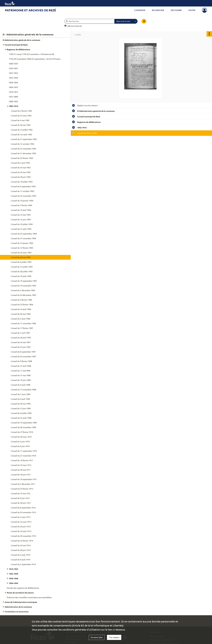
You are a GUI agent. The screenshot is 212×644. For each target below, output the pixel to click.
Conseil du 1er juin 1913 (21, 522)
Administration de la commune (18, 607)
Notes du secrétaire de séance (20, 593)
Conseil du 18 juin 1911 (21, 474)
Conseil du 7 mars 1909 (21, 394)
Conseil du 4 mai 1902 (20, 120)
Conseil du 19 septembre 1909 (24, 423)
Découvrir (176, 10)
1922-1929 (13, 574)
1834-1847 (13, 68)
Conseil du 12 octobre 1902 (23, 144)
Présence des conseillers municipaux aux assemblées (29, 597)
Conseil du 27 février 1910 (22, 432)
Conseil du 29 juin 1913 (21, 526)
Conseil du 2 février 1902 (21, 111)
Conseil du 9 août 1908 (21, 385)
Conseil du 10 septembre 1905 (24, 281)
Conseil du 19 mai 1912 (21, 493)
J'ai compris (114, 637)
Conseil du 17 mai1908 (20, 371)
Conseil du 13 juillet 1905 (22, 267)
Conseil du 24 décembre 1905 (23, 295)
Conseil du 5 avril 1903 (20, 163)
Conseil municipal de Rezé (16, 45)
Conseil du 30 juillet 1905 (22, 271)
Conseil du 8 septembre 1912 (23, 508)
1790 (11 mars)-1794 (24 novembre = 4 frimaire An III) (32, 54)
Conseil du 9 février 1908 (21, 361)
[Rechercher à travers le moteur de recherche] (91, 21)
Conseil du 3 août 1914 (21, 555)
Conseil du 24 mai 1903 (21, 167)
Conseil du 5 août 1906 (21, 319)
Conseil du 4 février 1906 (21, 300)
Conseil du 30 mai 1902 (21, 125)
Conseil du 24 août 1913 (21, 531)
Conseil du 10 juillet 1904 (22, 224)
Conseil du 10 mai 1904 (21, 215)
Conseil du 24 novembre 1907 (23, 356)
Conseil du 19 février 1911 (22, 460)
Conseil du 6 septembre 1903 (23, 186)
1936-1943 (13, 583)
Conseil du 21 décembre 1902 (23, 153)
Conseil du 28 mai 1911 (21, 470)
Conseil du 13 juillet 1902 (22, 130)
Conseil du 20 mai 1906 (21, 314)
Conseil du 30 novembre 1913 (23, 536)
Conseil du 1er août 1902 (21, 134)
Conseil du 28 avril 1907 (21, 338)
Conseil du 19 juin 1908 (21, 380)
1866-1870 (13, 87)
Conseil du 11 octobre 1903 (23, 191)
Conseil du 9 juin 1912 (20, 498)
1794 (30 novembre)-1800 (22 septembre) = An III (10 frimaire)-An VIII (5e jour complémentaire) (36, 59)
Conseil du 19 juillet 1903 (22, 182)
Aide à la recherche (75, 26)
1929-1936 (13, 578)
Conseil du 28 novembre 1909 (23, 427)
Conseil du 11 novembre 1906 (23, 323)
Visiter (192, 10)
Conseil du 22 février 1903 (22, 158)
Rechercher (158, 10)
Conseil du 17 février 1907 (22, 328)
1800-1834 (13, 64)
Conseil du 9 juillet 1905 (21, 262)
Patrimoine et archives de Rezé (30, 10)
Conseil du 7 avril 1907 (20, 333)
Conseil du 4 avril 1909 (20, 399)
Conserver (140, 10)
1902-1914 (13, 106)
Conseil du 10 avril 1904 (21, 210)
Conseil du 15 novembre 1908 (23, 389)
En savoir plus (97, 637)
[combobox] (126, 21)
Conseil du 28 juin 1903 (21, 177)
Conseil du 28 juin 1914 (21, 550)
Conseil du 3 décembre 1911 (23, 484)
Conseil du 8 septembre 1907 (23, 352)
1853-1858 (13, 78)
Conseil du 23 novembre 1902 (23, 149)
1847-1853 (13, 73)
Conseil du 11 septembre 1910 (24, 451)
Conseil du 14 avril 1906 (21, 309)
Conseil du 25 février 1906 (22, 304)
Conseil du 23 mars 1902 (21, 116)
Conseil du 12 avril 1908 (21, 366)
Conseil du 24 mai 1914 (21, 545)
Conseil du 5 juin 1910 (20, 441)
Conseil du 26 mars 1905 (21, 252)
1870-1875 (13, 92)
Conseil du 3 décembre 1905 (23, 290)
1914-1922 (13, 569)
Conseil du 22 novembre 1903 (23, 196)
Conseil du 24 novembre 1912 (23, 512)
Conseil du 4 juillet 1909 (21, 413)
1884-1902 (13, 101)
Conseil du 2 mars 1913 (21, 517)
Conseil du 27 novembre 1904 (23, 238)
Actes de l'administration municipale (21, 602)
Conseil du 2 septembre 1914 (23, 564)
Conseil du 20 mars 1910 (21, 437)
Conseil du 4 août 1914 (21, 560)
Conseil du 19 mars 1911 (21, 465)
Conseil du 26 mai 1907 (21, 342)
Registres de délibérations (18, 49)
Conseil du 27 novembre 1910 (23, 456)
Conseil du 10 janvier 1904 (22, 201)
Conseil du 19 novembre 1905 (23, 286)
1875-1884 (13, 97)
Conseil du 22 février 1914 (22, 541)
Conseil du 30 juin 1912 (21, 503)
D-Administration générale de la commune (21, 40)
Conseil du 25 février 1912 (22, 489)
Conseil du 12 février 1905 (22, 248)
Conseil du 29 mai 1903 (21, 172)
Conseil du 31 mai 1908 (21, 375)
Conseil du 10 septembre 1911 (24, 479)
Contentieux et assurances (17, 611)
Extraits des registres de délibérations (23, 588)
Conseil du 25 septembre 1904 (24, 234)
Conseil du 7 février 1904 (21, 205)
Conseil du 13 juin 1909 (21, 408)
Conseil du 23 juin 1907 (21, 347)
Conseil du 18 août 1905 (21, 276)
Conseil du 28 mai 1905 (21, 257)
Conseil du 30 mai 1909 (21, 404)
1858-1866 (13, 82)
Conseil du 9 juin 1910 (20, 446)
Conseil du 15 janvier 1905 (22, 243)
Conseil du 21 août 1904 (21, 229)
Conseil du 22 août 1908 (21, 418)
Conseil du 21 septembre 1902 (24, 139)
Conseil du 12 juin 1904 (21, 219)
